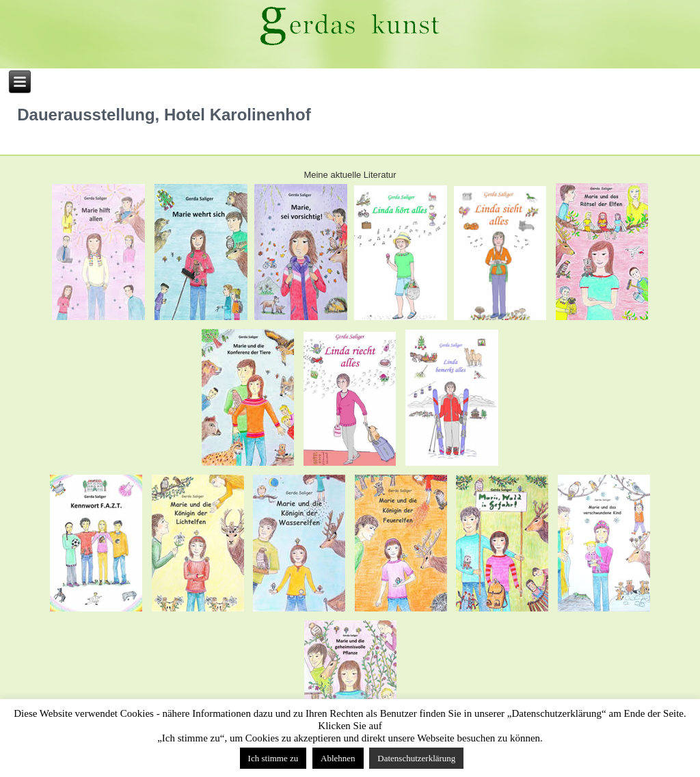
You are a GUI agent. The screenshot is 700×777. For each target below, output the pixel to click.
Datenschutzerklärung (416, 758)
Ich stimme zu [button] (273, 758)
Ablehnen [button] (338, 758)
